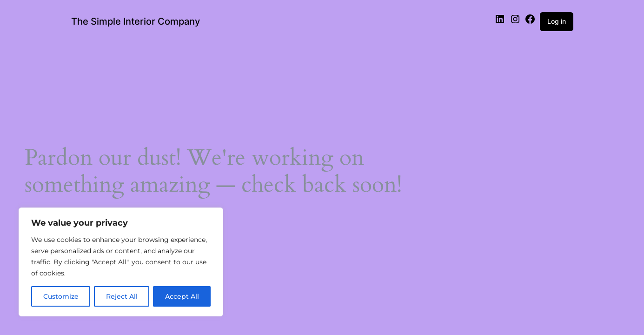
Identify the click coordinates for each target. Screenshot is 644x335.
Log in (557, 21)
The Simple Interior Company (136, 21)
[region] (121, 262)
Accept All (182, 296)
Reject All (122, 296)
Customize (61, 296)
